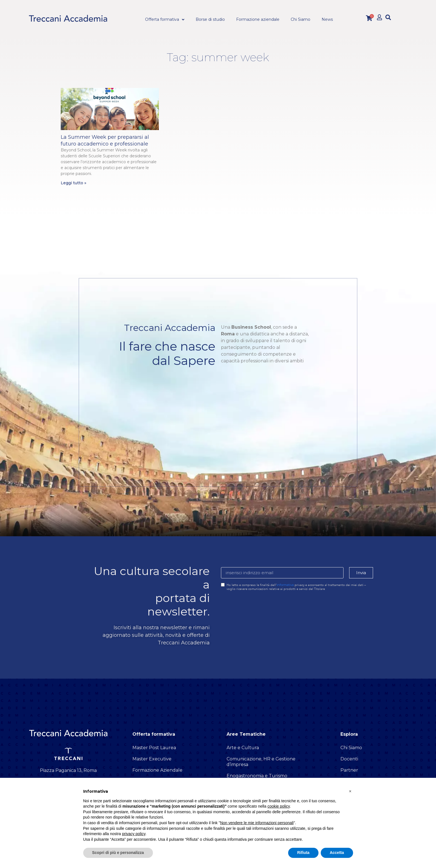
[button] (388, 17)
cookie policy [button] (278, 806)
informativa (285, 585)
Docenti (349, 759)
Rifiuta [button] (303, 853)
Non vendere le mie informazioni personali (257, 823)
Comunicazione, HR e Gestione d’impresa (261, 762)
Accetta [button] (337, 853)
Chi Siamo (351, 748)
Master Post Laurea (154, 748)
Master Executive (152, 759)
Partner (349, 770)
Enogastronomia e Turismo (257, 776)
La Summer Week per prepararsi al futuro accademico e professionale (105, 140)
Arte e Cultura (243, 748)
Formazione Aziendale (157, 770)
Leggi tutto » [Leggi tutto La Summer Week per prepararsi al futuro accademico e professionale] (74, 183)
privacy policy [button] (134, 834)
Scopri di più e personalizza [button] (118, 853)
